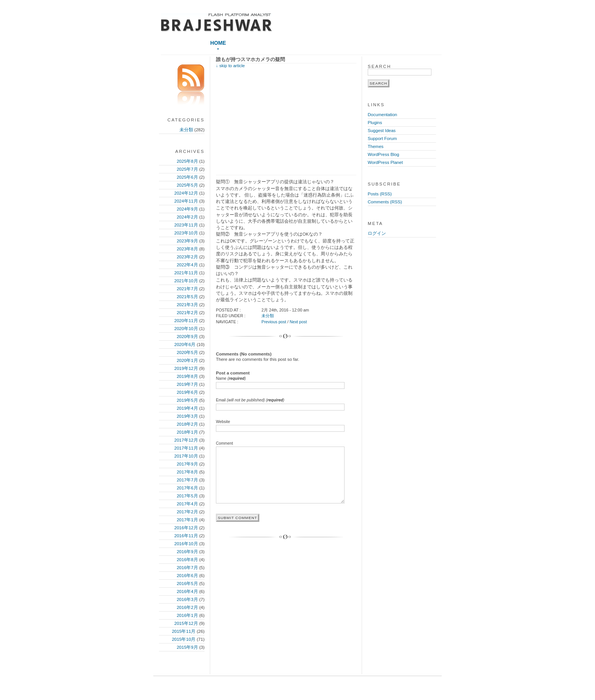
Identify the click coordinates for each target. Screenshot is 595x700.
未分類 (186, 130)
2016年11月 (186, 536)
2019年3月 (187, 416)
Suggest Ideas (382, 131)
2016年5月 (187, 584)
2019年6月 (187, 392)
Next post (298, 322)
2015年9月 (187, 647)
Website (223, 422)
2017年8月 (187, 472)
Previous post (274, 322)
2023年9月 (187, 241)
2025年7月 (187, 169)
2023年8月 (187, 249)
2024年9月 (187, 209)
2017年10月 (186, 456)
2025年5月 (187, 185)
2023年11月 (186, 225)
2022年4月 (187, 265)
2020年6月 (185, 344)
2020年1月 (187, 360)
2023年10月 (186, 233)
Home (218, 43)
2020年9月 (187, 337)
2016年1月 (187, 615)
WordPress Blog (383, 154)
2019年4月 (187, 408)
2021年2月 (187, 313)
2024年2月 (187, 217)
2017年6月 (187, 488)
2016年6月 (187, 576)
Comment (224, 443)
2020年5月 (187, 352)
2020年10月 (186, 329)
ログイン (377, 233)
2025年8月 (187, 161)
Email (250, 400)
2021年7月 (187, 289)
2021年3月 (187, 305)
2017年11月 (186, 448)
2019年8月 (187, 376)
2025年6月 (187, 177)
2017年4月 (187, 504)
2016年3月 (187, 599)
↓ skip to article (230, 66)
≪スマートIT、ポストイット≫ (217, 23)
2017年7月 (187, 480)
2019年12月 (186, 368)
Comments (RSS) (385, 202)
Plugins (375, 123)
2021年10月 (186, 281)
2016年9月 (187, 552)
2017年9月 (187, 464)
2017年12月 (186, 440)
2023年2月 (187, 257)
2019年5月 (187, 400)
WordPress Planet (385, 162)
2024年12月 (186, 193)
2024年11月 (186, 201)
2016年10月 (186, 544)
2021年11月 (186, 273)
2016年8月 (187, 560)
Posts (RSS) (380, 194)
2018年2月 (187, 424)
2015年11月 (184, 631)
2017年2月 (187, 512)
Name (231, 378)
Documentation (382, 115)
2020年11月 (186, 321)
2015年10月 (184, 639)
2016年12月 (186, 528)
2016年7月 (187, 568)
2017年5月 (187, 496)
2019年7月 (187, 384)
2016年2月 (187, 607)
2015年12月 (186, 623)
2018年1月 (187, 432)
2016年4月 (187, 591)
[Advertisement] (280, 121)
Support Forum (382, 138)
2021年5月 (187, 297)
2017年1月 (187, 520)
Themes (376, 146)
